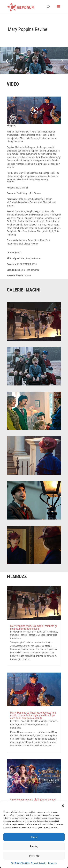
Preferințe (34, 856)
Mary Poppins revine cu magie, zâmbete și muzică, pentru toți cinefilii (33, 627)
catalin (16, 721)
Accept (34, 837)
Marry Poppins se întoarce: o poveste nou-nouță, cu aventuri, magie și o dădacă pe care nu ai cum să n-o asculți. (33, 715)
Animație (53, 632)
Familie (23, 635)
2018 (45, 632)
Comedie (14, 635)
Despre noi (53, 863)
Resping (34, 846)
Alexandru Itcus (20, 632)
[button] (63, 806)
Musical (41, 635)
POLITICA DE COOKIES (20, 863)
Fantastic (32, 635)
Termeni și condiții (39, 863)
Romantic (50, 635)
